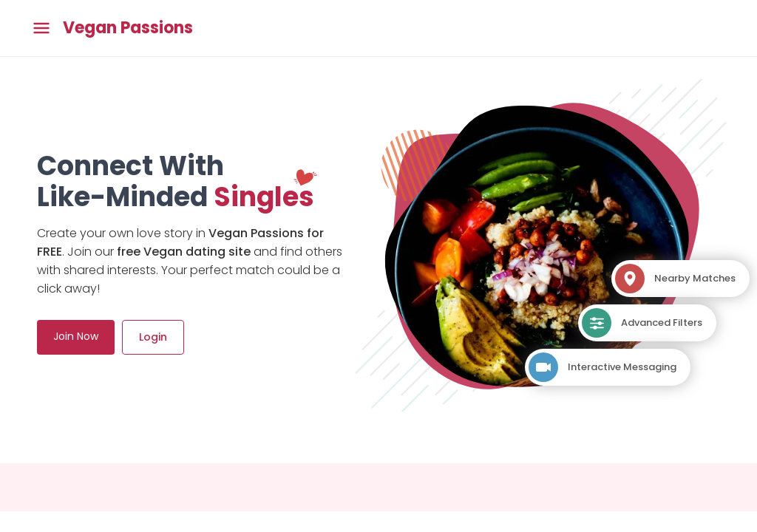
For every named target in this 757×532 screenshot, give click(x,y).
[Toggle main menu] (41, 28)
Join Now (76, 336)
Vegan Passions (128, 28)
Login (153, 337)
